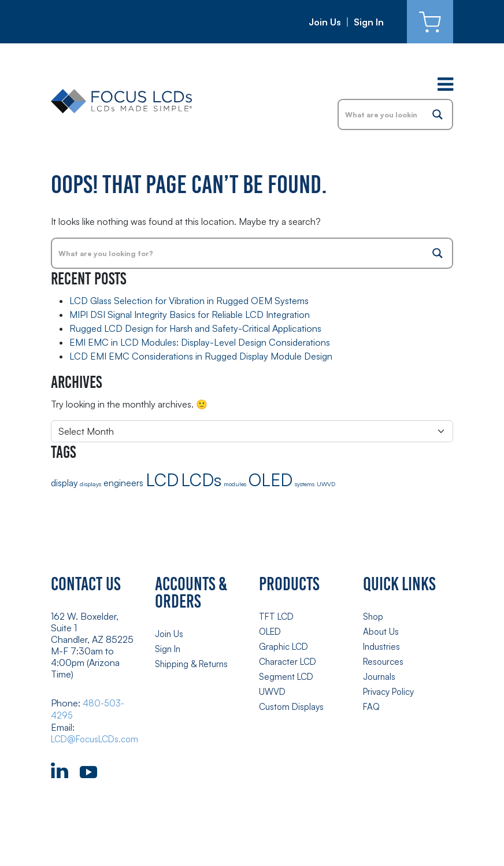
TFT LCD (278, 616)
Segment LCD (288, 674)
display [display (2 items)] (64, 483)
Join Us (325, 22)
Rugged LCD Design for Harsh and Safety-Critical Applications (195, 328)
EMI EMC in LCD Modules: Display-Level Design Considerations (200, 342)
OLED (272, 631)
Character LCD (290, 660)
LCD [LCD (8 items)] (162, 480)
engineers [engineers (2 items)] (123, 483)
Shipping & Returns (193, 663)
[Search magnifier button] (438, 114)
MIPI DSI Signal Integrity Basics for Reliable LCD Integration (190, 314)
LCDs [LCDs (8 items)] (201, 480)
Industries (382, 645)
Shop (374, 616)
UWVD (273, 689)
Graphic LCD (285, 645)
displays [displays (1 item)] (90, 484)
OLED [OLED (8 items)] (270, 480)
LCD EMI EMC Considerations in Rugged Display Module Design (201, 356)
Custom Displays (293, 703)
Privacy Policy (391, 689)
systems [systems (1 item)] (305, 484)
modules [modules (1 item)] (235, 484)
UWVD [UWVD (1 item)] (326, 484)
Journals (380, 674)
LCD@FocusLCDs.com (99, 738)
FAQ (372, 703)
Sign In (369, 22)
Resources (385, 660)
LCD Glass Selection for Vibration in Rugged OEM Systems (189, 301)
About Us (381, 631)
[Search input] (381, 114)
